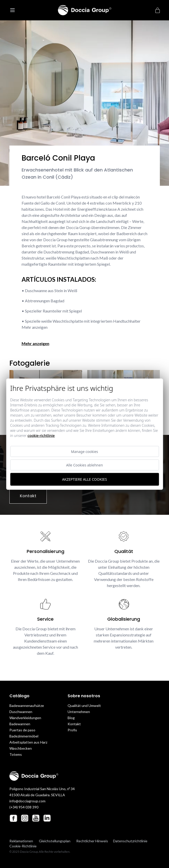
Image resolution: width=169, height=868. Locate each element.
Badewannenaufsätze (27, 706)
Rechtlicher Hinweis (92, 841)
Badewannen (20, 724)
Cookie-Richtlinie (23, 846)
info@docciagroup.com (27, 801)
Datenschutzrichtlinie (130, 841)
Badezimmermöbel (24, 736)
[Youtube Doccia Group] (36, 818)
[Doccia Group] (85, 10)
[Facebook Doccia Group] (13, 818)
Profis (72, 730)
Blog (71, 718)
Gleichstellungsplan (55, 841)
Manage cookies (84, 451)
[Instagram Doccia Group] (25, 818)
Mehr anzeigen (35, 343)
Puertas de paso (22, 730)
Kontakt (28, 496)
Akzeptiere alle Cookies (84, 479)
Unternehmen (79, 712)
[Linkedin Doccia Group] (47, 818)
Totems (16, 754)
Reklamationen (21, 841)
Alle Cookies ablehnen (84, 465)
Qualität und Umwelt (84, 706)
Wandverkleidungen (25, 718)
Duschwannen (21, 712)
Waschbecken (21, 748)
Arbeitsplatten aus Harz (28, 742)
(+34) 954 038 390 (24, 807)
